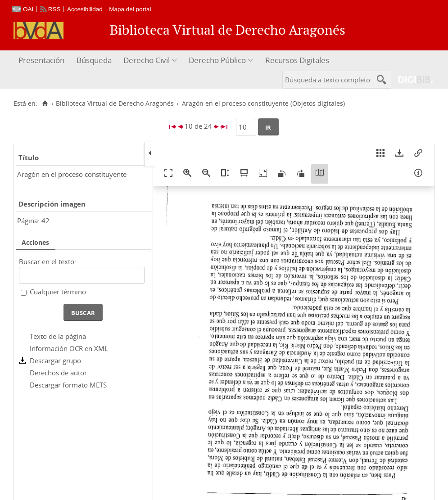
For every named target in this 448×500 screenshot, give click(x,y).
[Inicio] (45, 104)
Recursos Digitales (297, 60)
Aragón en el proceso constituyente (72, 174)
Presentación (41, 60)
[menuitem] (43, 61)
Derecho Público (217, 60)
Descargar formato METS (68, 385)
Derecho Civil (147, 60)
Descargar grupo (55, 360)
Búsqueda (94, 60)
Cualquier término (58, 292)
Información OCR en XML (69, 348)
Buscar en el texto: (48, 261)
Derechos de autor (58, 373)
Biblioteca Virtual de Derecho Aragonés (115, 104)
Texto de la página (58, 336)
